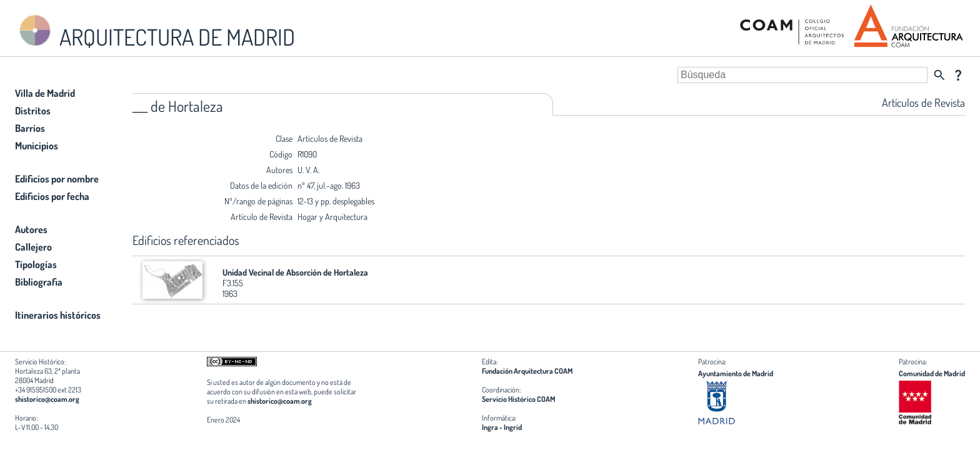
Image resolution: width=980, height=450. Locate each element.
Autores (31, 229)
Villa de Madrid (45, 93)
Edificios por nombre (57, 179)
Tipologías (36, 264)
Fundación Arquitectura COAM (527, 371)
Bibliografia (39, 282)
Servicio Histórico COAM (518, 399)
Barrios (30, 128)
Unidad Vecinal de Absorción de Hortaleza (295, 272)
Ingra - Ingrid (502, 427)
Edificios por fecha (52, 196)
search (939, 75)
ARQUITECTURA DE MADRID (155, 32)
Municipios (37, 146)
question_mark (958, 75)
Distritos (33, 111)
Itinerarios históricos (58, 315)
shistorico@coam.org (47, 399)
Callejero (33, 247)
